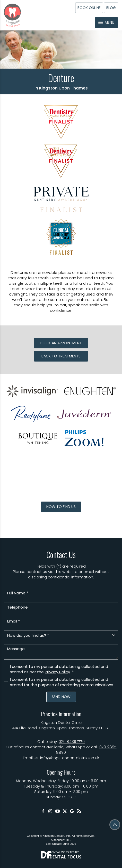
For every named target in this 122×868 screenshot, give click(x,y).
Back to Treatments (61, 356)
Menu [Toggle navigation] (106, 22)
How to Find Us (61, 507)
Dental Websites (62, 852)
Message (61, 652)
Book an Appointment (61, 343)
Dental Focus (66, 857)
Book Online (89, 8)
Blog (111, 8)
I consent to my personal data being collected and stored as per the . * (59, 669)
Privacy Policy (57, 672)
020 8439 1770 (72, 742)
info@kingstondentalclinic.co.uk (70, 758)
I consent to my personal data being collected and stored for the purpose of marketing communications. (62, 682)
